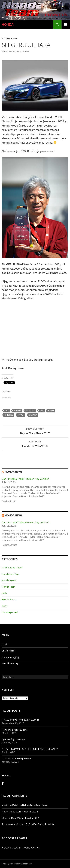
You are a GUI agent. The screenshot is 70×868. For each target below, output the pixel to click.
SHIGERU (9, 415)
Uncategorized (10, 612)
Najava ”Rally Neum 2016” (35, 431)
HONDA (8, 24)
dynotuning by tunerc (14, 739)
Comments (10, 657)
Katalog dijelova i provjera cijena (30, 805)
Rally (4, 593)
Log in (5, 644)
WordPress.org (10, 663)
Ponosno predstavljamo (15, 730)
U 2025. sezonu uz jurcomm (17, 758)
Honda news (14, 472)
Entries (8, 651)
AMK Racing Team (12, 567)
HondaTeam (8, 587)
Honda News (10, 39)
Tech (5, 606)
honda (17, 411)
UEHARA (33, 415)
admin (26, 51)
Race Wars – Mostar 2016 (24, 811)
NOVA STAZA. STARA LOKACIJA (21, 720)
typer (21, 415)
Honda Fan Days (11, 574)
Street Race (8, 599)
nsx (42, 411)
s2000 (51, 411)
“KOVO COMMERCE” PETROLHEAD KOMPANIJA (30, 749)
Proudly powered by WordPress (17, 864)
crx (7, 411)
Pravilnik (50, 824)
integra (30, 411)
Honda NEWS (14, 515)
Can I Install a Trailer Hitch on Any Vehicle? (25, 479)
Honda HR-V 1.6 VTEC (35, 443)
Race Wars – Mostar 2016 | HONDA (21, 824)
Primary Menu (66, 24)
